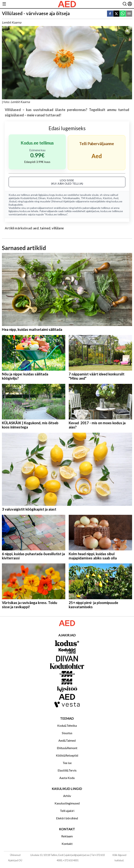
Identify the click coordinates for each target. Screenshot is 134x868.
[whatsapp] (123, 14)
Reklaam (67, 836)
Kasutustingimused (67, 803)
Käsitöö (107, 198)
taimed (45, 228)
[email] (129, 14)
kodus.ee (61, 195)
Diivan (42, 198)
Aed (116, 198)
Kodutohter (54, 198)
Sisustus (67, 733)
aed (36, 228)
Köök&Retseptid (67, 755)
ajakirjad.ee (93, 211)
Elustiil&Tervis (67, 770)
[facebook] (110, 14)
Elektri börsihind (67, 818)
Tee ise (67, 763)
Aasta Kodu (67, 778)
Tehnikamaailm (71, 198)
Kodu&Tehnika (67, 725)
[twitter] (116, 14)
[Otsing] (125, 4)
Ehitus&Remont (67, 748)
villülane (58, 228)
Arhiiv (67, 796)
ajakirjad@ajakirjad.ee (77, 855)
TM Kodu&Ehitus (91, 198)
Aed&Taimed (67, 740)
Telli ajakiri (67, 811)
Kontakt (67, 844)
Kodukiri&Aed (29, 198)
